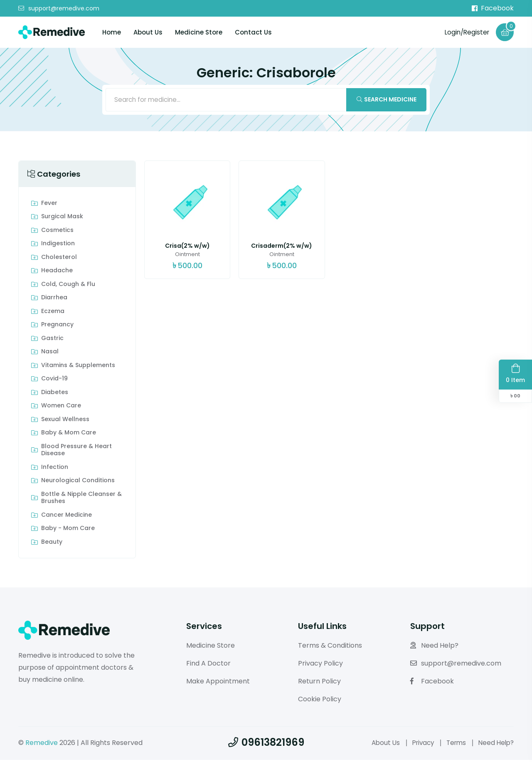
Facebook (493, 8)
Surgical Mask (62, 219)
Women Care (61, 408)
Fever (49, 205)
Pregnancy (57, 327)
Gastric (52, 340)
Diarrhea (54, 300)
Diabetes (55, 395)
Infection (55, 469)
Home (112, 33)
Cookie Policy (320, 701)
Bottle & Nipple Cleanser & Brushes (81, 500)
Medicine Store (199, 33)
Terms (453, 744)
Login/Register (465, 32)
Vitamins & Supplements (78, 367)
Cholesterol (59, 259)
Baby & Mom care (69, 435)
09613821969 (266, 744)
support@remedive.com (59, 9)
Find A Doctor (208, 665)
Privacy (418, 744)
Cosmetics (57, 232)
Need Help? (434, 647)
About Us (148, 33)
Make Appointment (218, 683)
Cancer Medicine (66, 517)
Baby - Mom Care (68, 530)
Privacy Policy (320, 665)
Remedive (42, 744)
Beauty (52, 544)
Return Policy (319, 683)
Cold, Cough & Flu (68, 286)
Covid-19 (54, 381)
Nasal (50, 354)
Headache (57, 273)
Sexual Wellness (65, 422)
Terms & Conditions (330, 647)
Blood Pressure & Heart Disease (76, 452)
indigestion (58, 246)
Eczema (53, 313)
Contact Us (253, 33)
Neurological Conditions (78, 483)
